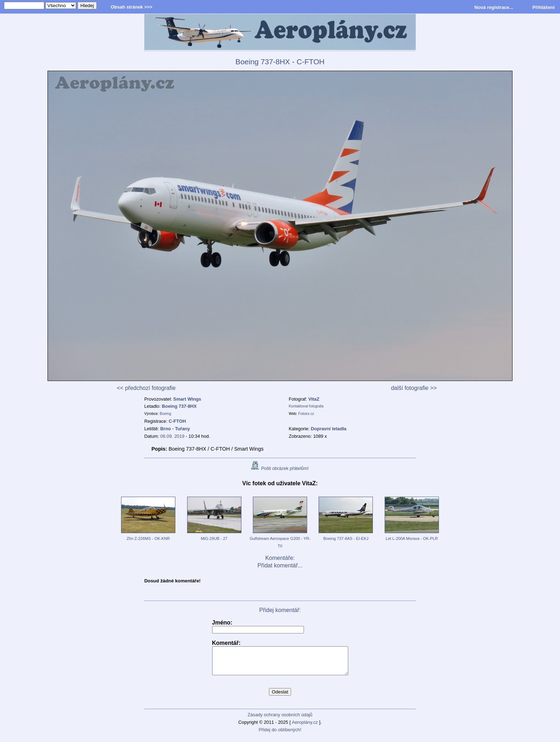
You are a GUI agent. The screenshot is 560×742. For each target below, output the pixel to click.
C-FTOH (177, 421)
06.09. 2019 (172, 436)
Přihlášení (544, 7)
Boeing (165, 414)
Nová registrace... (494, 7)
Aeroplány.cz (305, 728)
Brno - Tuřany (175, 429)
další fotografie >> (414, 388)
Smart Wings (187, 399)
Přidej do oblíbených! (280, 735)
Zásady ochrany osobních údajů (280, 720)
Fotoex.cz (306, 414)
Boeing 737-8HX (179, 406)
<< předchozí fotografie (146, 388)
